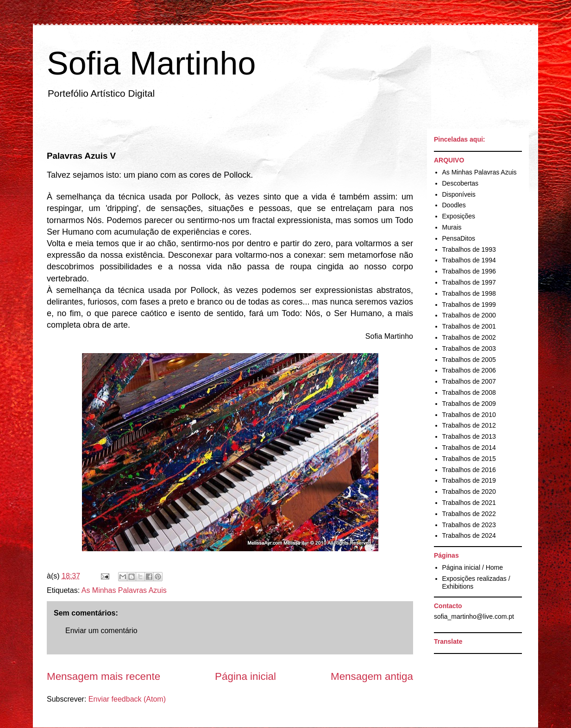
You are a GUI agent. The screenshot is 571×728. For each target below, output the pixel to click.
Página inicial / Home (473, 567)
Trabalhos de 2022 (469, 514)
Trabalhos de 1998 (469, 293)
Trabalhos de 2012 (469, 425)
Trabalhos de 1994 (469, 260)
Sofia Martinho (151, 63)
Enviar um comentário (101, 631)
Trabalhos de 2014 (469, 448)
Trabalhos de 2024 (469, 535)
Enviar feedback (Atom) (127, 699)
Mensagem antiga (372, 676)
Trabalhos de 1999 (469, 305)
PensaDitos (459, 238)
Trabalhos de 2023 (469, 525)
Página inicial (245, 676)
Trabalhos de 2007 (469, 381)
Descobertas (461, 183)
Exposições (459, 216)
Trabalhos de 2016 (469, 470)
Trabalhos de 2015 (469, 459)
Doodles (454, 205)
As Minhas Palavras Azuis (124, 590)
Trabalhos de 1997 (469, 282)
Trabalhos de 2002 (469, 337)
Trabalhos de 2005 (469, 360)
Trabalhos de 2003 (469, 348)
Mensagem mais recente (104, 676)
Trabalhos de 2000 (469, 315)
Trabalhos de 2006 (469, 370)
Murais (452, 227)
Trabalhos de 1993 (469, 249)
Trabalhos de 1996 (469, 271)
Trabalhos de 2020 (469, 492)
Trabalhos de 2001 (469, 326)
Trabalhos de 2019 (469, 480)
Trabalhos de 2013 (469, 436)
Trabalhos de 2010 (469, 415)
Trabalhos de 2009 (469, 404)
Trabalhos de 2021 (469, 503)
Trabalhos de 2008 (469, 392)
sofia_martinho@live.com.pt (474, 616)
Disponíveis (459, 194)
